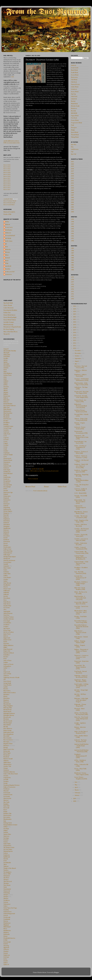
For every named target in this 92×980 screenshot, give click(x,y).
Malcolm (8, 250)
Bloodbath (6, 415)
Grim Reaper (7, 577)
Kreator (6, 657)
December (78, 351)
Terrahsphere (7, 872)
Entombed (7, 525)
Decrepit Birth (8, 485)
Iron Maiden (7, 623)
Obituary (6, 761)
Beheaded (6, 400)
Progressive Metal (76, 123)
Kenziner (6, 644)
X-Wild (5, 940)
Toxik (5, 887)
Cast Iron (6, 432)
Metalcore (74, 108)
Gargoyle (6, 566)
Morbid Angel (8, 723)
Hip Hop (73, 94)
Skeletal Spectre (8, 851)
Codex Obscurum (8, 308)
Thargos (6, 880)
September (78, 359)
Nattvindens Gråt (8, 732)
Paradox (6, 781)
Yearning (6, 946)
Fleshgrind (7, 559)
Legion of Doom (8, 664)
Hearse (6, 587)
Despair (6, 494)
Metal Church (7, 712)
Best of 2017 (7, 178)
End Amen (7, 521)
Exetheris (6, 540)
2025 (75, 309)
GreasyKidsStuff (10, 236)
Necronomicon (8, 740)
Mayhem (6, 700)
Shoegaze (74, 128)
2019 (72, 166)
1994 (72, 231)
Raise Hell (6, 806)
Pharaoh (6, 791)
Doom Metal (75, 75)
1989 (31, 471)
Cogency (6, 438)
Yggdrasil (6, 948)
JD (6, 244)
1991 (72, 238)
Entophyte (6, 526)
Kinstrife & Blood (9, 653)
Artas (5, 377)
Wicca (5, 929)
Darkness (6, 468)
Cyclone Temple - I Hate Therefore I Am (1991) (81, 563)
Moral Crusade (8, 721)
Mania (5, 696)
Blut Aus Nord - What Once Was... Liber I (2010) (81, 612)
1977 (72, 282)
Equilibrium (7, 528)
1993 (72, 234)
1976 (72, 284)
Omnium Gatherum (9, 772)
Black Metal (74, 70)
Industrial (74, 99)
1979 (72, 277)
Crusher (6, 451)
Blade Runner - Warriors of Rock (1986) (80, 633)
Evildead (6, 534)
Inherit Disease (8, 613)
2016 (72, 174)
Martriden (7, 698)
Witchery (6, 933)
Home (46, 487)
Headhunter (7, 585)
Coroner (6, 440)
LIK (5, 679)
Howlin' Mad (7, 606)
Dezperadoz (7, 496)
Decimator (7, 483)
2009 (72, 190)
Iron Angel (7, 621)
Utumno (6, 899)
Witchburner (7, 931)
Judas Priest (7, 634)
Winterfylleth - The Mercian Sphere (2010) (80, 502)
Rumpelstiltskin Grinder (10, 825)
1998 (72, 222)
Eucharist (6, 532)
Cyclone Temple (8, 455)
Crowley (6, 445)
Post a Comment (33, 479)
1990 (72, 241)
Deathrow (6, 479)
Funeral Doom (75, 84)
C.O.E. (5, 436)
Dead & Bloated (8, 474)
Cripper (6, 443)
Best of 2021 (7, 171)
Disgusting (7, 508)
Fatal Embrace (8, 553)
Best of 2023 (7, 167)
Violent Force (7, 912)
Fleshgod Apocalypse (10, 557)
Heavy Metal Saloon (9, 315)
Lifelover (6, 676)
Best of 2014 (7, 184)
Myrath (6, 727)
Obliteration (7, 763)
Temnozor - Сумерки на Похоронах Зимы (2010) (81, 657)
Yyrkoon (6, 950)
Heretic (6, 596)
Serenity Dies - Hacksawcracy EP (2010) (80, 578)
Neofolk (73, 111)
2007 (72, 195)
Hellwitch (6, 593)
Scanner (6, 840)
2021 (72, 162)
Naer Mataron (8, 729)
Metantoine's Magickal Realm (12, 327)
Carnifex (6, 430)
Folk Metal (74, 80)
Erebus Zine (7, 313)
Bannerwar (7, 396)
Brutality (6, 425)
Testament (7, 876)
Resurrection (7, 815)
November (78, 353)
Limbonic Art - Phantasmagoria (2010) (80, 507)
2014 (72, 178)
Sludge (73, 130)
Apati (5, 372)
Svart (5, 861)
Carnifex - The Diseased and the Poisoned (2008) (81, 530)
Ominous (6, 770)
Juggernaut (7, 638)
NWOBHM (74, 113)
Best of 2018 (7, 176)
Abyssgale (6, 353)
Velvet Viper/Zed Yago (10, 908)
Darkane (6, 464)
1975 (72, 287)
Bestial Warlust (8, 404)
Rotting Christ (8, 823)
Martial (73, 101)
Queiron (6, 800)
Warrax (6, 921)
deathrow (36, 471)
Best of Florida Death (9, 203)
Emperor (6, 517)
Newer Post (30, 487)
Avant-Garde (75, 68)
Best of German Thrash (10, 201)
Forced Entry (7, 562)
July (76, 364)
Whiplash (6, 925)
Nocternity (7, 751)
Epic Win (42, 471)
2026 (75, 306)
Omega (6, 768)
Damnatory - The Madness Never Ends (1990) (81, 437)
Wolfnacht (6, 934)
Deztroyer (7, 504)
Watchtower (7, 923)
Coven (5, 442)
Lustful (5, 687)
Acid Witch (7, 356)
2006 (72, 198)
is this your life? (10, 272)
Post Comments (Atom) (40, 491)
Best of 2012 (7, 188)
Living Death (7, 683)
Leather (6, 662)
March (77, 790)
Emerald (6, 515)
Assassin (6, 387)
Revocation (7, 817)
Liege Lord (7, 672)
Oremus (6, 776)
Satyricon (6, 836)
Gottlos (6, 576)
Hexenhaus (7, 598)
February (78, 793)
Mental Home (8, 710)
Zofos (5, 959)
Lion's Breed (7, 681)
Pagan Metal (75, 116)
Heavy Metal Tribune (10, 320)
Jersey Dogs (7, 630)
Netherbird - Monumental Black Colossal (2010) (81, 406)
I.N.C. (5, 610)
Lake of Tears (7, 661)
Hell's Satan (9, 241)
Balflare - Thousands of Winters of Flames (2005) (81, 651)
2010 (72, 188)
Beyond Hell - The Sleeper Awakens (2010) (80, 667)
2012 (72, 183)
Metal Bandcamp (8, 325)
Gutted (5, 581)
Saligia (5, 831)
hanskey (8, 269)
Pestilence (6, 789)
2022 (75, 317)
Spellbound (7, 857)
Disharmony (7, 509)
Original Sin (7, 778)
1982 (72, 265)
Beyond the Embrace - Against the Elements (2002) (81, 627)
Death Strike (7, 477)
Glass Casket (7, 568)
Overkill (6, 780)
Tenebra (6, 870)
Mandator (6, 695)
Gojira (5, 570)
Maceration (7, 691)
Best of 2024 (7, 165)
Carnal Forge (7, 428)
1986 (72, 255)
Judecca (6, 636)
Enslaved (6, 523)
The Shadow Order (9, 848)
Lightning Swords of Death (11, 678)
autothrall (8, 266)
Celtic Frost (7, 434)
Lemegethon (7, 666)
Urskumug (7, 893)
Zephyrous (7, 955)
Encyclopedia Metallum (10, 310)
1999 (72, 219)
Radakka (6, 804)
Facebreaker (7, 547)
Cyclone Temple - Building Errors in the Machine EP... (80, 557)
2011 (72, 186)
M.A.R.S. (6, 689)
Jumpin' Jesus (7, 640)
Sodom (6, 853)
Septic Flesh (7, 844)
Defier (5, 489)
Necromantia (7, 738)
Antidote (6, 368)
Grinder (6, 579)
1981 (72, 267)
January (77, 795)
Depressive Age (8, 492)
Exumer (6, 545)
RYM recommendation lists (12, 143)
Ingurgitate (7, 611)
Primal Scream (8, 795)
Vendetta (6, 910)
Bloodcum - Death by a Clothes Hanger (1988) (81, 584)
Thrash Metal (75, 135)
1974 (72, 289)
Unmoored (7, 891)
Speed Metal (75, 132)
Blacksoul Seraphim (9, 212)
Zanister (6, 951)
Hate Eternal (7, 583)
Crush (5, 449)
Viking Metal (75, 137)
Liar (5, 670)
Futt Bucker (9, 230)
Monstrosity (7, 717)
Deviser (6, 502)
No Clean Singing (9, 329)
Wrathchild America (9, 938)
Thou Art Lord (8, 882)
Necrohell (6, 736)
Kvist (5, 659)
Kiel (7, 247)
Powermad (7, 793)
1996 (72, 227)
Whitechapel (7, 927)
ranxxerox (9, 274)
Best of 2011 (7, 190)
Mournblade (7, 725)
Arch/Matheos (8, 373)
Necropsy (6, 742)
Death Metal (74, 73)
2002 (72, 207)
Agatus (5, 362)
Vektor (5, 906)
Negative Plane (8, 744)
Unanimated (7, 889)
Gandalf (6, 564)
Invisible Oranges (9, 322)
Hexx (5, 600)
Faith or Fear (7, 549)
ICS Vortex (7, 608)
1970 (72, 299)
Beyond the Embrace (10, 406)
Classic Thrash (8, 305)
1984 (72, 260)
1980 (72, 270)
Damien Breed (8, 460)
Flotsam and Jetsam (9, 560)
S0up (7, 263)
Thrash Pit (6, 334)
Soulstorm (7, 855)
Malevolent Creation (10, 693)
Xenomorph (7, 942)
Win (72, 147)
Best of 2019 (7, 174)
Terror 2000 (7, 874)
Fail (72, 152)
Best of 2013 (7, 186)
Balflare (6, 394)
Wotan (5, 936)
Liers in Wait (7, 674)
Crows (5, 447)
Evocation (6, 536)
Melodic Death (75, 106)
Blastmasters (7, 411)
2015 (72, 176)
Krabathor (7, 655)
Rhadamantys (7, 819)
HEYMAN (8, 238)
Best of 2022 (7, 169)
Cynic (5, 457)
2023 (75, 314)
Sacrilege (6, 829)
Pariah (5, 783)
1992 (72, 236)
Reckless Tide (7, 814)
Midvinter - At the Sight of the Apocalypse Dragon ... (81, 700)
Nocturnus (7, 755)
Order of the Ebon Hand (11, 774)
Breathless (7, 423)
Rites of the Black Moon (10, 332)
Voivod (6, 916)
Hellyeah (6, 594)
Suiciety (6, 859)
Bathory (6, 398)
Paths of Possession (9, 787)
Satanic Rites (7, 834)
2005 (72, 200)
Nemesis (6, 746)
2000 (72, 212)
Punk (72, 125)
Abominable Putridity (10, 351)
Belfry (7, 222)
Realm (5, 812)
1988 (72, 251)
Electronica (74, 77)
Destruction (7, 500)
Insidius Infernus (9, 619)
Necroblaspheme (8, 734)
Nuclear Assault (8, 759)
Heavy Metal (75, 92)
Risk (5, 821)
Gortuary (6, 572)
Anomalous (7, 366)
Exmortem (7, 542)
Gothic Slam (7, 574)
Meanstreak (7, 704)
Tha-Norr (6, 878)
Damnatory (7, 462)
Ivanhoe (6, 627)
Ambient (73, 65)
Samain (6, 832)
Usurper (6, 895)
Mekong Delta (8, 708)
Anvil (5, 370)
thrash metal (55, 471)
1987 (72, 253)
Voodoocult (7, 917)
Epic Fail (73, 154)
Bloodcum (6, 417)
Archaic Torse (7, 375)
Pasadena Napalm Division (11, 785)
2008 (72, 193)
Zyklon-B (6, 965)
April (76, 787)
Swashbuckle (7, 863)
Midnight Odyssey (9, 715)
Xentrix (6, 944)
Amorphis (6, 364)
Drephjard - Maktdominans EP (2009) (81, 756)
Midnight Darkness (9, 713)
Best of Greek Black (9, 205)
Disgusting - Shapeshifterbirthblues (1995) (81, 480)
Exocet (5, 543)
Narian (8, 252)
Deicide (6, 491)
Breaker (6, 421)
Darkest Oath (7, 466)
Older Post (62, 487)
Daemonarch (7, 459)
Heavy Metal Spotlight (10, 317)
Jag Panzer (7, 628)
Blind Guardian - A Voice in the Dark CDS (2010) (80, 598)
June (76, 782)
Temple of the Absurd (10, 868)
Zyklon (6, 963)
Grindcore (74, 89)
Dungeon (6, 513)
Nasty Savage (7, 730)
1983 (72, 263)
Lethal (5, 668)
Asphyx (6, 383)
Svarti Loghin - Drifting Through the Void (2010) (81, 686)
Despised (6, 498)
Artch (5, 379)
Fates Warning (8, 551)
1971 (72, 296)
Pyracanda (7, 797)
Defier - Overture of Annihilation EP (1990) (80, 447)
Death (5, 476)
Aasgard (6, 349)
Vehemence (7, 904)
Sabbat (5, 827)
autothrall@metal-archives (11, 141)
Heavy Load (7, 589)
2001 (72, 209)
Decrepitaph (7, 487)
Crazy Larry (9, 227)
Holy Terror (7, 604)
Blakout (8, 225)
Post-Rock (74, 118)
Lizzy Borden (7, 685)
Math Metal (74, 104)
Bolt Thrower (7, 419)
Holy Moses (7, 602)
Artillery (6, 381)
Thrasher (6, 883)
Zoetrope (6, 957)
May (76, 785)
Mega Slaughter (8, 706)
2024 (75, 312)
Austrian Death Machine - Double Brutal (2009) (81, 746)
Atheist (5, 390)
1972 (72, 294)
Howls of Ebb (7, 214)
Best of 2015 (7, 182)
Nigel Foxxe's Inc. (9, 749)
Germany (48, 471)
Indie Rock (74, 96)
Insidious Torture (9, 617)
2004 (72, 202)
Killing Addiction (8, 645)
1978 (72, 280)
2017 (72, 171)
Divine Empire (8, 511)
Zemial (6, 953)
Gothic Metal (75, 87)
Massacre (6, 702)
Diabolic (6, 506)
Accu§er (6, 358)
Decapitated (7, 481)
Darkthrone (7, 472)
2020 (72, 164)
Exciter (6, 538)
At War (5, 385)
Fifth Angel (7, 555)
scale (12, 77)
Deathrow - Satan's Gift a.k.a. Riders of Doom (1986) (81, 466)
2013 (72, 181)
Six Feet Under (8, 849)
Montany (6, 719)
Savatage (6, 838)
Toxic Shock (7, 885)
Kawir (5, 642)
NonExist (6, 757)
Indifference (75, 149)
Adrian (5, 360)
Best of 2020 (7, 173)
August (77, 361)
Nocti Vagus (7, 753)
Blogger (57, 973)
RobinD (8, 258)
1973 (72, 292)
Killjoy (5, 647)
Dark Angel (7, 470)
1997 (72, 224)
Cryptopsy (6, 453)
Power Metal (75, 120)
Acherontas (7, 355)
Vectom (6, 902)
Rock (7, 261)
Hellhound (6, 591)
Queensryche (7, 798)
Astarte (6, 389)
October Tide (7, 766)
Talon (5, 865)
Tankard (6, 866)
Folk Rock (74, 82)
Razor (5, 810)
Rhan (7, 255)
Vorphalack (7, 919)
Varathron (7, 900)
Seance (6, 842)
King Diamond (8, 649)
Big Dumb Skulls (8, 303)
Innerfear (6, 615)
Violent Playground (9, 914)
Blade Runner (7, 409)
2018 (72, 169)
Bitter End (6, 408)
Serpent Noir (7, 846)
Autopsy (6, 392)
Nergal (6, 747)
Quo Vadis (6, 802)
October (77, 356)
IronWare (6, 625)
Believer (6, 402)
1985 (72, 258)
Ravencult (6, 808)
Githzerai (8, 233)
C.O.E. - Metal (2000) (80, 493)
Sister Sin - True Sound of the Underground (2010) (81, 719)
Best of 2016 (7, 180)
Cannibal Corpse (8, 426)
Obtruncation (7, 764)
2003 (72, 205)
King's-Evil (7, 651)
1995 (72, 229)
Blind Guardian (8, 413)
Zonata (6, 961)
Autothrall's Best (8, 199)
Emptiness (7, 519)
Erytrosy (6, 530)
